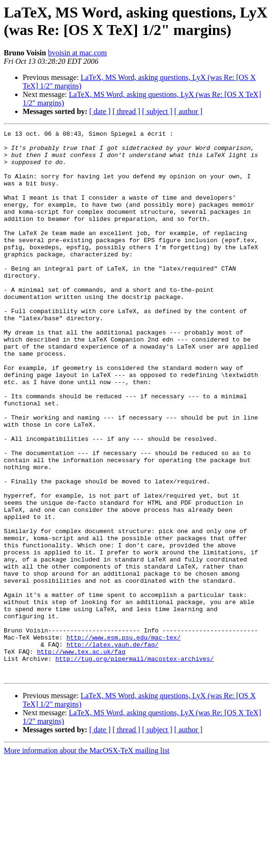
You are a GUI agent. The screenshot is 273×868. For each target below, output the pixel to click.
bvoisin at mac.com (77, 53)
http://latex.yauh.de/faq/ (113, 748)
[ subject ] (157, 111)
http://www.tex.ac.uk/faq (81, 756)
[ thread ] (126, 111)
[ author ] (188, 111)
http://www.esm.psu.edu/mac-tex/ (124, 739)
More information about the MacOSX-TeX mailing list (87, 860)
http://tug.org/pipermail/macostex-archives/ (134, 765)
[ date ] (100, 111)
